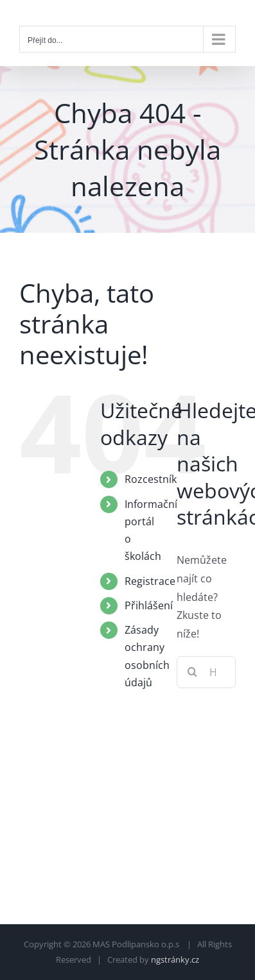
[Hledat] (193, 672)
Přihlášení (149, 605)
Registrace (150, 581)
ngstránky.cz (175, 959)
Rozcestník (151, 479)
